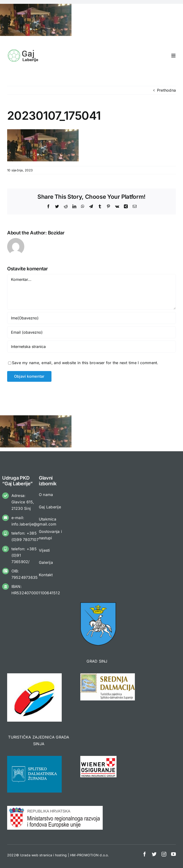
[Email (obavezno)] (91, 332)
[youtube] (173, 854)
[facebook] (145, 854)
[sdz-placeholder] (34, 758)
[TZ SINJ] (34, 675)
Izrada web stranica (36, 855)
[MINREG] (55, 808)
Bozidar (56, 233)
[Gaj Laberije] (23, 50)
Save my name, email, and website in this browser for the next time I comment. (85, 363)
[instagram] (164, 854)
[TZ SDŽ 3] (108, 675)
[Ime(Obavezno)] (91, 318)
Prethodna (166, 90)
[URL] (91, 347)
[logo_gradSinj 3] (98, 604)
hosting (61, 855)
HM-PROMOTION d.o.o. (89, 855)
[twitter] (154, 854)
